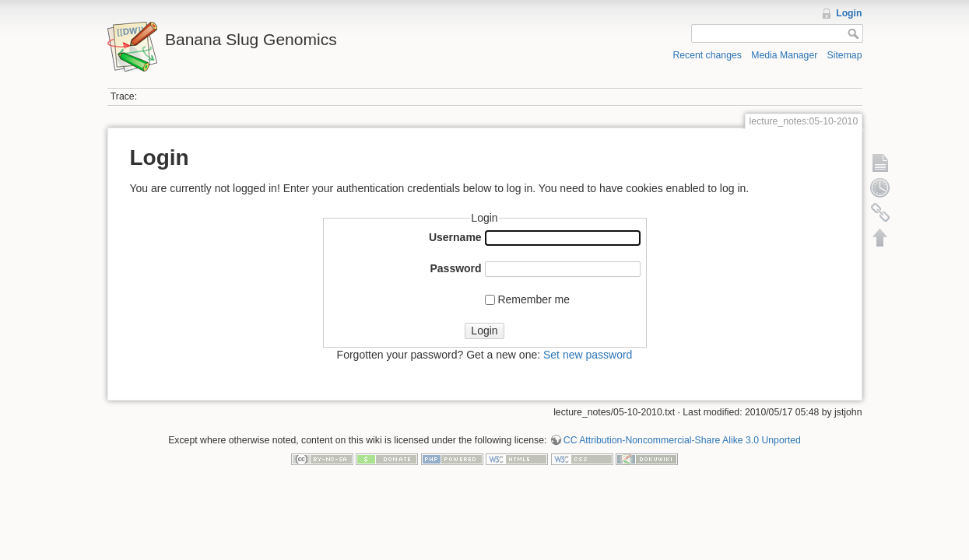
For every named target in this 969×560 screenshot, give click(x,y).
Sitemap (845, 55)
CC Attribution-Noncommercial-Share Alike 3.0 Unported (682, 440)
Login (849, 13)
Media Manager (784, 55)
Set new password (588, 355)
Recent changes (707, 55)
